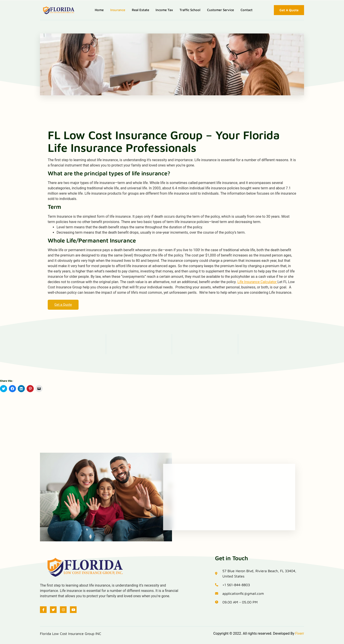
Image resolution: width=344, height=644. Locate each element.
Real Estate (140, 10)
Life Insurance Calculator (257, 282)
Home (99, 10)
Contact (247, 10)
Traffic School (190, 10)
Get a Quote (63, 305)
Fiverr (300, 633)
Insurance (118, 10)
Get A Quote (289, 10)
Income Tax (164, 10)
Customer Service (220, 10)
